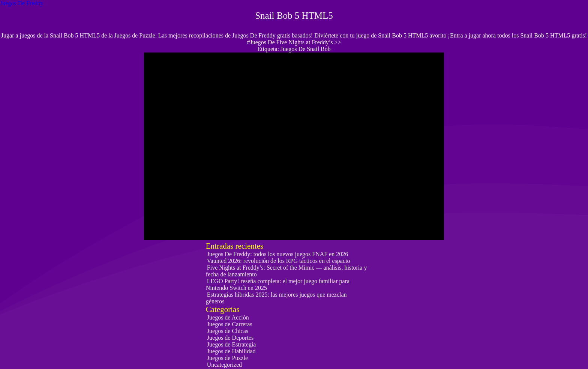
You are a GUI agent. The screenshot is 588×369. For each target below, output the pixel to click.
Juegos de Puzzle (227, 358)
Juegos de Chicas (228, 331)
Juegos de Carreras (230, 324)
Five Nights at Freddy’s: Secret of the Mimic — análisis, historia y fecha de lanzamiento (286, 271)
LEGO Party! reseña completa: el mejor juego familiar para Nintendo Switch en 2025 (278, 284)
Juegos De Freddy (22, 3)
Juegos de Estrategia (232, 344)
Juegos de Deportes (230, 338)
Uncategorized (224, 365)
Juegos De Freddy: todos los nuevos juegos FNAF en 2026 (277, 254)
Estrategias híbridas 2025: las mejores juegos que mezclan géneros (276, 298)
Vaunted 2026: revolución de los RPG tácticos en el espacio (279, 261)
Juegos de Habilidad (231, 351)
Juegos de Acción (228, 317)
